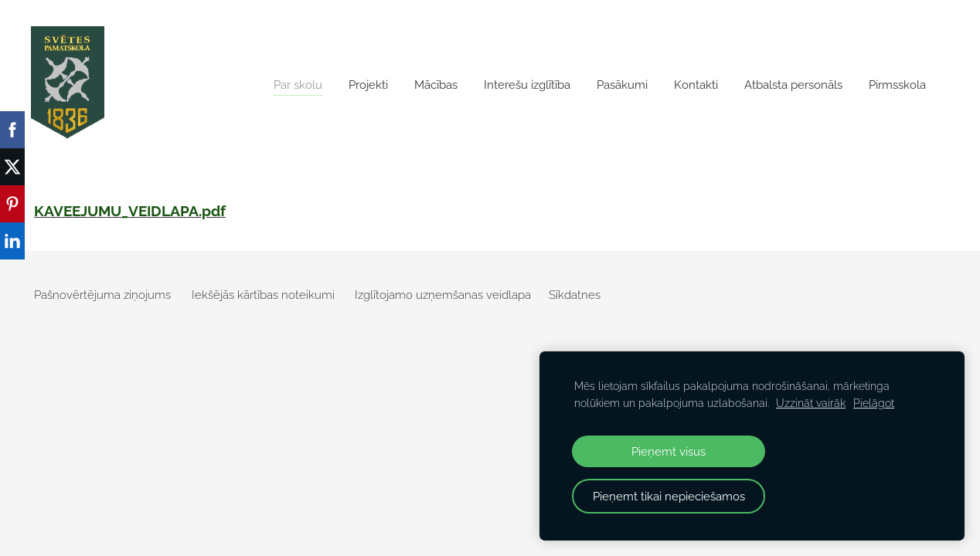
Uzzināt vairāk (811, 403)
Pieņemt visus (669, 451)
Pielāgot (874, 403)
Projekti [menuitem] (368, 85)
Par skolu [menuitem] (298, 85)
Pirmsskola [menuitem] (897, 85)
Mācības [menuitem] (436, 85)
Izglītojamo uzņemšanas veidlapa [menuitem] (443, 295)
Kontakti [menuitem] (696, 85)
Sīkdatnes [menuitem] (575, 295)
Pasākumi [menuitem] (622, 85)
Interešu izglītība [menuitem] (527, 85)
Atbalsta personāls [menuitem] (793, 85)
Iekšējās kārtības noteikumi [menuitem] (263, 295)
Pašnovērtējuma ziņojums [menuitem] (102, 295)
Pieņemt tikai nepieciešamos (669, 496)
